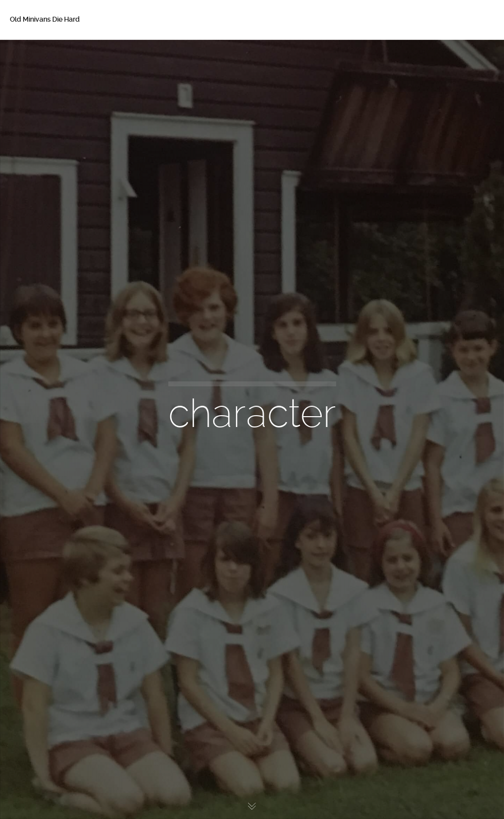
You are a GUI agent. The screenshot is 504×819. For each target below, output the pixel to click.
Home (34, 54)
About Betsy (44, 75)
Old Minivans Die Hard (45, 19)
